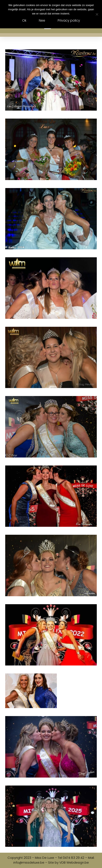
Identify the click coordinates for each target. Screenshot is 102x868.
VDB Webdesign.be (74, 862)
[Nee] (97, 14)
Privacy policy (69, 20)
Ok (24, 20)
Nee (42, 20)
